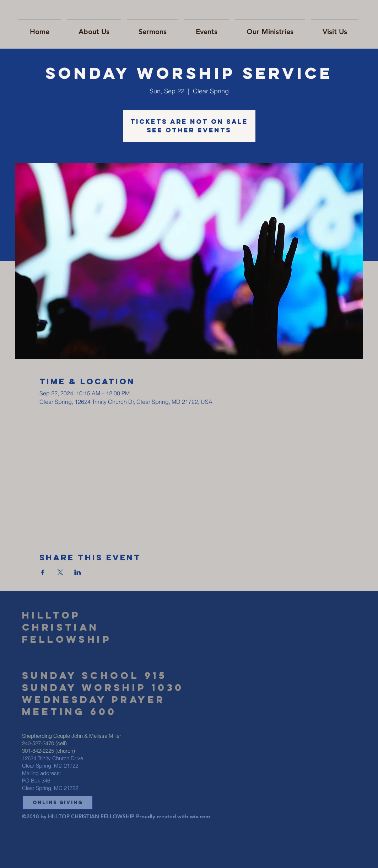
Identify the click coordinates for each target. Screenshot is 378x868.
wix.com (200, 816)
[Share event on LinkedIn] (78, 572)
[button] (58, 803)
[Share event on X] (60, 572)
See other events (189, 130)
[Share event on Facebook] (43, 572)
